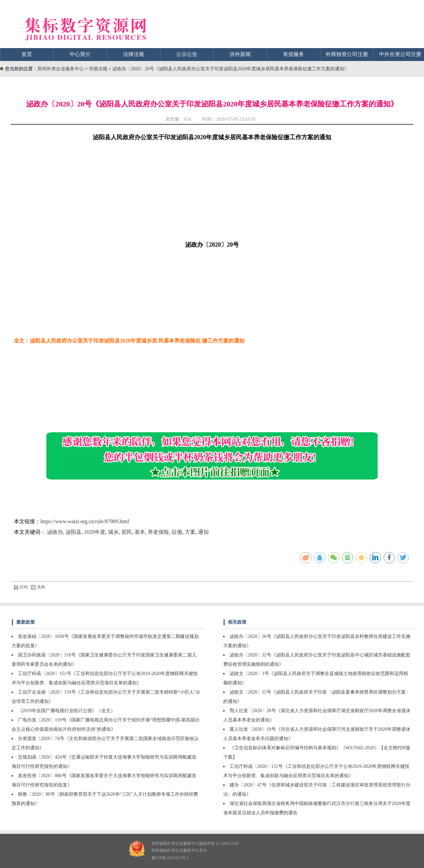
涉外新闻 (240, 54)
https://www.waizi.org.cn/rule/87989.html (85, 521)
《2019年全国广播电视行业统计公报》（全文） (67, 711)
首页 (27, 54)
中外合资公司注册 (400, 54)
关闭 (38, 587)
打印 (21, 587)
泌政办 (55, 532)
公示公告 (187, 54)
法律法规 (133, 54)
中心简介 (80, 54)
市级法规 (99, 69)
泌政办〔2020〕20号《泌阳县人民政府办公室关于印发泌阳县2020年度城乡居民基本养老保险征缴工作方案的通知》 (231, 69)
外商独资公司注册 (347, 54)
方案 (190, 532)
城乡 (113, 532)
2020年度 (95, 532)
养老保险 (158, 532)
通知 (203, 532)
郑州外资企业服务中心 (61, 69)
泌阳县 (74, 532)
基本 (140, 532)
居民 (127, 532)
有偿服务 (293, 54)
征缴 (177, 532)
